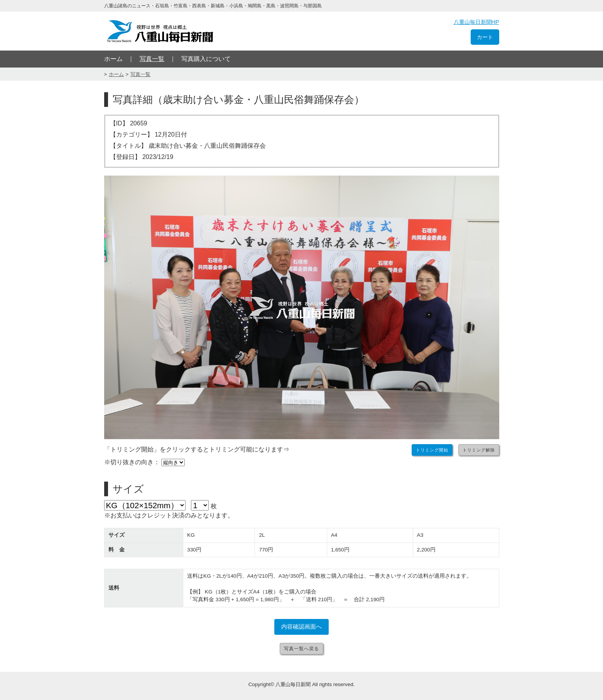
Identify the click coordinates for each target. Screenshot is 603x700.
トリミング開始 (432, 450)
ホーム (113, 59)
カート (485, 37)
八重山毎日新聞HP (476, 22)
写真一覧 (152, 59)
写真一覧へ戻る (301, 649)
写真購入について (206, 59)
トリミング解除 (479, 450)
